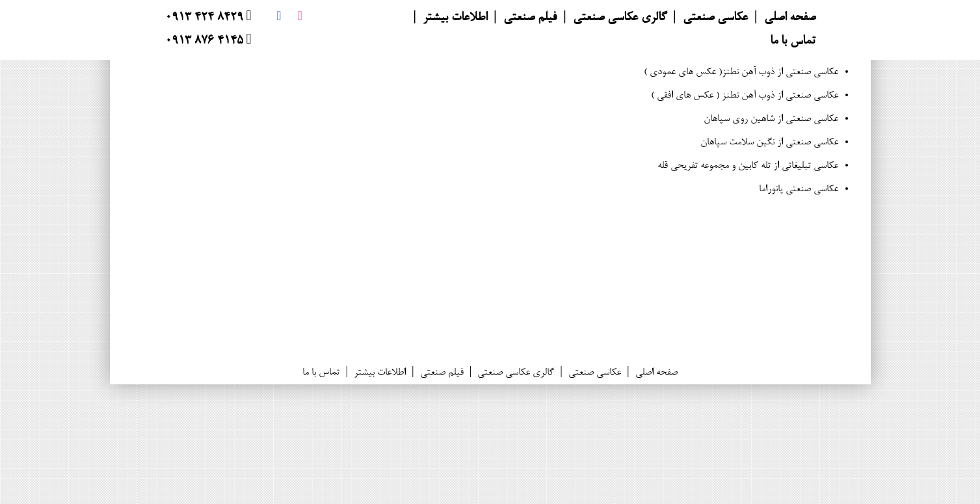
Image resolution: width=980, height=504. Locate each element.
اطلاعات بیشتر (455, 18)
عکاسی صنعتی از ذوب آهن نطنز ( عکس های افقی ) (745, 96)
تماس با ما (793, 42)
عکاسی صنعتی (715, 18)
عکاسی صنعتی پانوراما (799, 189)
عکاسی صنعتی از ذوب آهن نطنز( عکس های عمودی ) (741, 72)
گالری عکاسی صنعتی (620, 18)
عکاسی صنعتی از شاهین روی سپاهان (771, 119)
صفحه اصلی (790, 18)
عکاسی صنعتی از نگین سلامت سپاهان (769, 142)
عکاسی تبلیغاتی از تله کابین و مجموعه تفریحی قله (748, 166)
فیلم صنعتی (530, 18)
